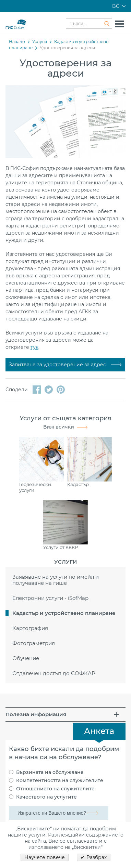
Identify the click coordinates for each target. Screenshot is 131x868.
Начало (17, 42)
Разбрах (97, 857)
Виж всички (59, 427)
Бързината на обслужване (50, 772)
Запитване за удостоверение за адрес (58, 365)
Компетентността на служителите (60, 780)
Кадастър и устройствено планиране (64, 613)
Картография (30, 628)
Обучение (26, 658)
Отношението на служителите (55, 789)
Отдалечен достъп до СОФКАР (54, 673)
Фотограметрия (34, 643)
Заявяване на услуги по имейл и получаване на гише (56, 580)
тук (34, 347)
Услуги (40, 42)
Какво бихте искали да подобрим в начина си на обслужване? (64, 753)
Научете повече (45, 857)
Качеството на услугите (46, 797)
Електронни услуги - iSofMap (50, 598)
